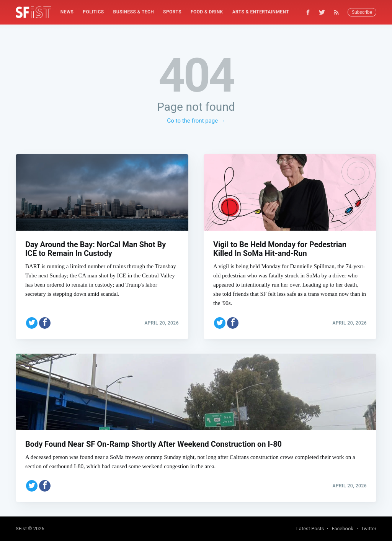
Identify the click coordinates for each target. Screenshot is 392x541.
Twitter (369, 529)
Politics (93, 12)
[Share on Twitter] (32, 321)
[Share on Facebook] (45, 321)
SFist (21, 529)
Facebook (342, 529)
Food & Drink (207, 12)
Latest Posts (310, 529)
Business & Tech (134, 12)
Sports (172, 12)
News (67, 12)
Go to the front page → (196, 121)
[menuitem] (67, 12)
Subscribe (362, 12)
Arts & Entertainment (261, 12)
